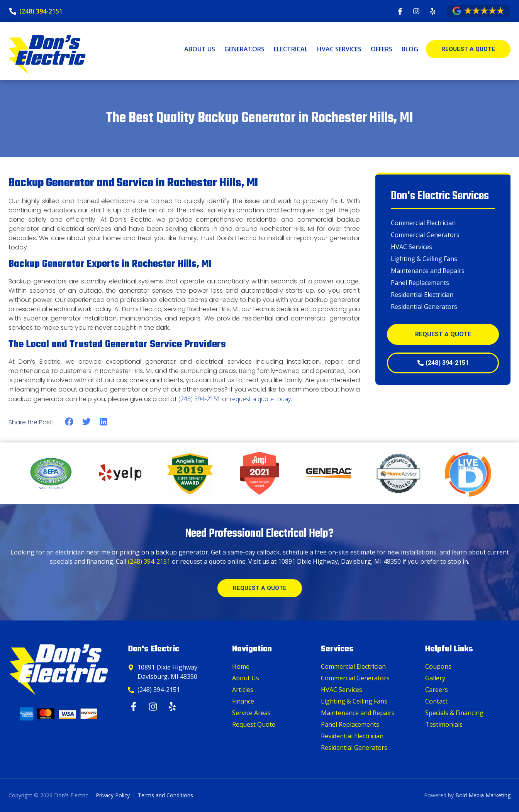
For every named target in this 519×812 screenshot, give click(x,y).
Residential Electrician (422, 295)
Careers (437, 690)
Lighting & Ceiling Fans (424, 259)
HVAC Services (339, 49)
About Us (200, 49)
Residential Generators (424, 307)
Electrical (291, 49)
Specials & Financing (454, 713)
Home (241, 666)
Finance (243, 701)
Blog (410, 49)
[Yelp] (173, 707)
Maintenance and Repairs (428, 271)
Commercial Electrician (423, 223)
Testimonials (444, 724)
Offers (382, 49)
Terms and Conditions (165, 795)
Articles (243, 690)
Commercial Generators (425, 235)
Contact (436, 701)
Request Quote (254, 724)
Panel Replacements (420, 283)
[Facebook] (135, 707)
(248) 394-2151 (199, 399)
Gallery (435, 678)
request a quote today (260, 399)
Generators (244, 49)
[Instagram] (154, 707)
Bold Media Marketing (483, 795)
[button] (69, 422)
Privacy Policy (113, 795)
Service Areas (251, 713)
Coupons (438, 666)
